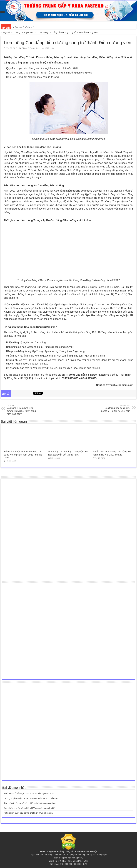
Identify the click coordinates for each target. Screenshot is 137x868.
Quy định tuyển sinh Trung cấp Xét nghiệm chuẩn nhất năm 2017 (42, 68)
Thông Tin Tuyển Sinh (24, 32)
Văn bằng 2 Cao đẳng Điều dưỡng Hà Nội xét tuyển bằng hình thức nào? (23, 410)
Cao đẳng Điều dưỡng (67, 191)
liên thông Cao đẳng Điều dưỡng (42, 147)
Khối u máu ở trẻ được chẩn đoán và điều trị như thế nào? (30, 793)
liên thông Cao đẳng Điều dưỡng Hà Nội (91, 280)
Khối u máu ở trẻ (20, 27)
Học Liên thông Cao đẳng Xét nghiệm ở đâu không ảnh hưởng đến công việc (49, 73)
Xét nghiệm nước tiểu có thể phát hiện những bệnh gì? (28, 813)
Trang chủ (5, 32)
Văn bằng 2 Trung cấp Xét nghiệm (91, 855)
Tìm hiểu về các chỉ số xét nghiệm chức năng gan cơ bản (30, 803)
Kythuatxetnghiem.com (119, 385)
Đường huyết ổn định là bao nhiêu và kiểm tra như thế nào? (31, 798)
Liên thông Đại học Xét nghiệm (68, 858)
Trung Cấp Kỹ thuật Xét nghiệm (61, 855)
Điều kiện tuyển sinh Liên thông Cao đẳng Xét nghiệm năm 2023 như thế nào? (23, 454)
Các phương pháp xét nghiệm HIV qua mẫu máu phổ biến (30, 808)
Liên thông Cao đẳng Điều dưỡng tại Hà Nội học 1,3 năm (114, 408)
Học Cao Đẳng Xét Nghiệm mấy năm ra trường (32, 77)
